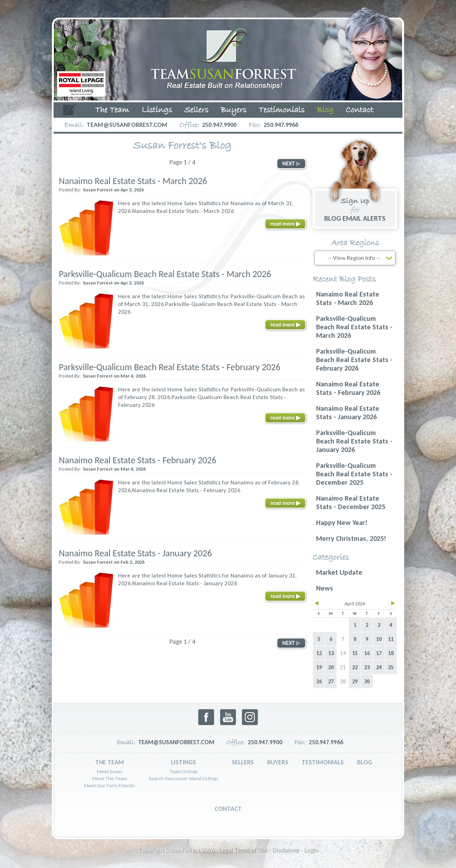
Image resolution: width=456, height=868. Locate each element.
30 (367, 681)
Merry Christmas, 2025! (351, 538)
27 (331, 681)
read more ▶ (285, 224)
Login (311, 850)
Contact (359, 110)
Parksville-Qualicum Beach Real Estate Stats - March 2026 (165, 274)
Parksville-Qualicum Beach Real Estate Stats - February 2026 (170, 367)
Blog (325, 110)
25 (391, 667)
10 (379, 639)
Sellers (196, 110)
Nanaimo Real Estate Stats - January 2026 (135, 553)
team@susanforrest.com (127, 125)
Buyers (233, 110)
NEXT (291, 163)
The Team (112, 110)
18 (391, 653)
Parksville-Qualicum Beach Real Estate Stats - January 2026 (354, 441)
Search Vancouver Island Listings (183, 778)
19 (319, 667)
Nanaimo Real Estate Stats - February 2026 (138, 460)
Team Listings (184, 771)
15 (355, 653)
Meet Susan (110, 771)
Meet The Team (110, 778)
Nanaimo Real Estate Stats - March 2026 (133, 181)
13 (331, 653)
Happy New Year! (342, 522)
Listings (157, 110)
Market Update (339, 572)
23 (367, 667)
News (325, 588)
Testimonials (282, 110)
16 (367, 653)
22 (355, 667)
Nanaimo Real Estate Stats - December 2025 (351, 502)
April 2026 (355, 604)
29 (355, 681)
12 (319, 653)
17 (379, 653)
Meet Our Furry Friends (109, 786)
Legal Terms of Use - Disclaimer (259, 850)
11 (391, 639)
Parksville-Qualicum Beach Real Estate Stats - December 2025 (354, 474)
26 (319, 681)
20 (331, 667)
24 (379, 667)
